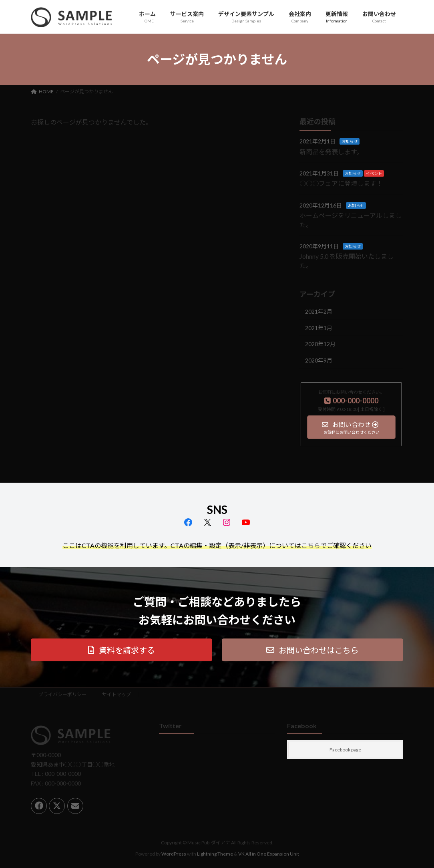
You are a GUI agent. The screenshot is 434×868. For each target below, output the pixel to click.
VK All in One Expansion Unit (269, 854)
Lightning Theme (215, 854)
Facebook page (345, 750)
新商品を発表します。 (331, 152)
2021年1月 (319, 328)
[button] (122, 650)
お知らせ (350, 141)
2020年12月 (320, 344)
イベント (374, 173)
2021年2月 (319, 311)
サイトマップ (117, 694)
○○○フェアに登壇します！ (341, 184)
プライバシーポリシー (62, 694)
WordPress (174, 854)
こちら (311, 545)
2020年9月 (319, 360)
